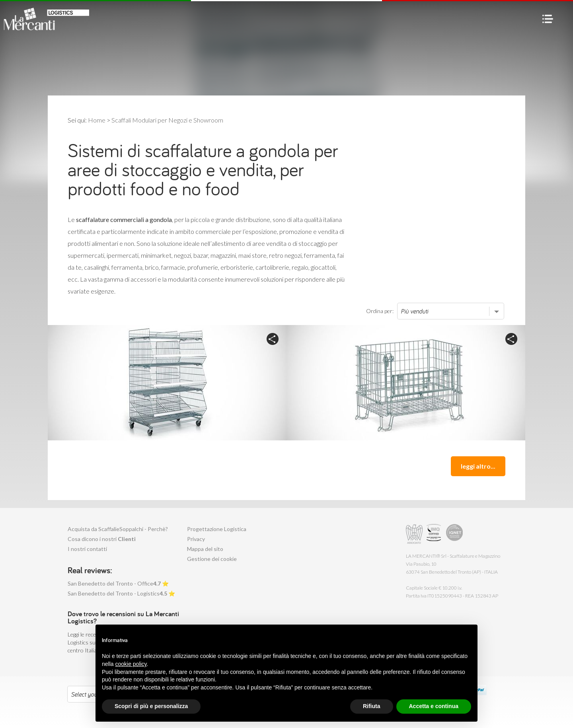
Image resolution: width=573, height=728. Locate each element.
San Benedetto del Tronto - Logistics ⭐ (121, 593)
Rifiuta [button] (372, 706)
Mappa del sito (205, 549)
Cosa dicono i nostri (102, 539)
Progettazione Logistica (217, 529)
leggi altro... (478, 466)
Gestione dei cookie (212, 559)
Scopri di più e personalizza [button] (151, 706)
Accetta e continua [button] (434, 706)
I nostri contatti (87, 549)
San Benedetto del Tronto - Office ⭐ (118, 583)
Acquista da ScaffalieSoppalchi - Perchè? (118, 529)
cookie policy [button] (131, 664)
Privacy (196, 539)
